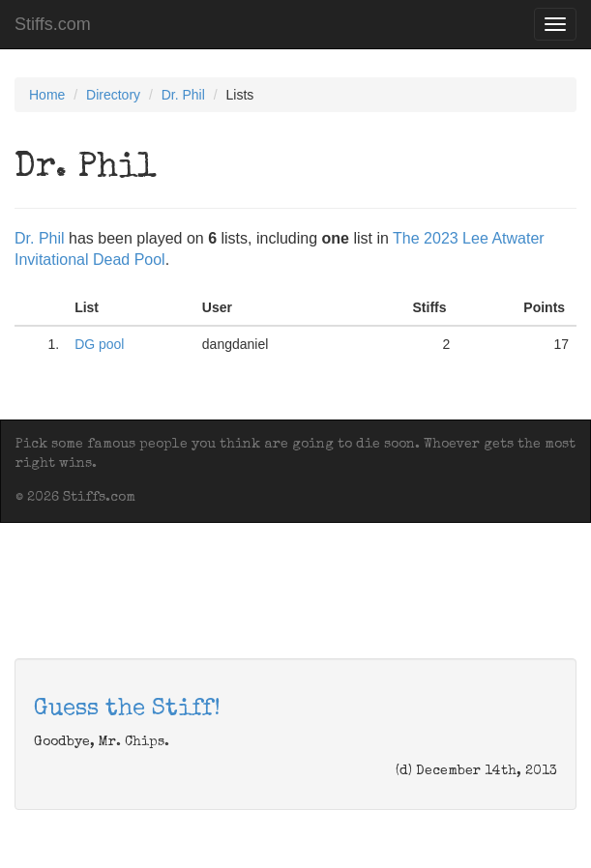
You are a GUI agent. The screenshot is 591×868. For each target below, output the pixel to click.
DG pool (99, 344)
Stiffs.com (53, 24)
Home (47, 95)
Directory (113, 95)
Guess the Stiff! (127, 709)
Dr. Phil (183, 95)
